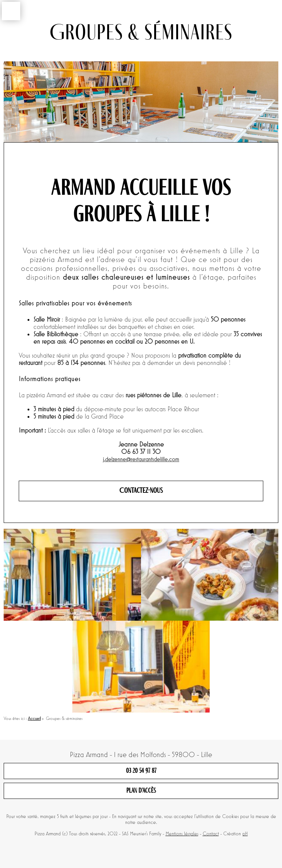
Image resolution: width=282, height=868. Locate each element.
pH (245, 834)
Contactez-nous (141, 491)
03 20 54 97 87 (141, 771)
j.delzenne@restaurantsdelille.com (141, 460)
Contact (211, 834)
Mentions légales (182, 834)
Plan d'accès (141, 791)
